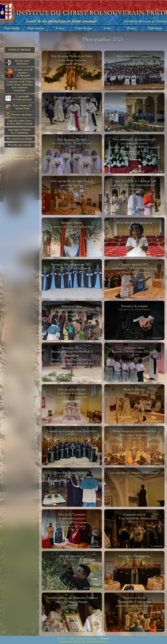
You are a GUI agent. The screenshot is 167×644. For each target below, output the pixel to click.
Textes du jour (83, 28)
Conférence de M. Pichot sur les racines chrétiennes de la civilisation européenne (20, 86)
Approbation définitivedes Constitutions (20, 131)
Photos (131, 28)
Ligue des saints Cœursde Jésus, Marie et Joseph (20, 122)
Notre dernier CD (19, 107)
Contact (105, 638)
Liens (107, 28)
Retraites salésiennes (19, 115)
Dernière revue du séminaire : (19, 73)
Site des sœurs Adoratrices (18, 62)
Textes (60, 28)
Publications (155, 28)
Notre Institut (12, 28)
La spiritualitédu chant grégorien (19, 98)
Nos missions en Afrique (20, 139)
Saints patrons (36, 28)
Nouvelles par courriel (20, 145)
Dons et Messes (20, 50)
